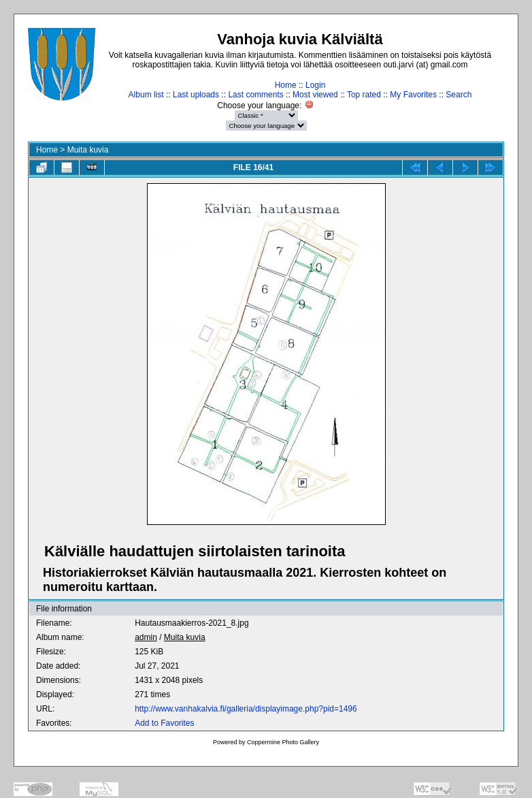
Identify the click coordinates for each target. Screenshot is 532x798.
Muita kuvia (88, 150)
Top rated (364, 95)
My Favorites (413, 95)
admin (146, 637)
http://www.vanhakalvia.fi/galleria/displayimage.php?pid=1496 (246, 709)
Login (315, 85)
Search (459, 95)
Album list (146, 95)
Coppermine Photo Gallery (283, 742)
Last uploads (196, 95)
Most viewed (315, 95)
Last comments (255, 95)
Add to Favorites (164, 723)
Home (286, 85)
